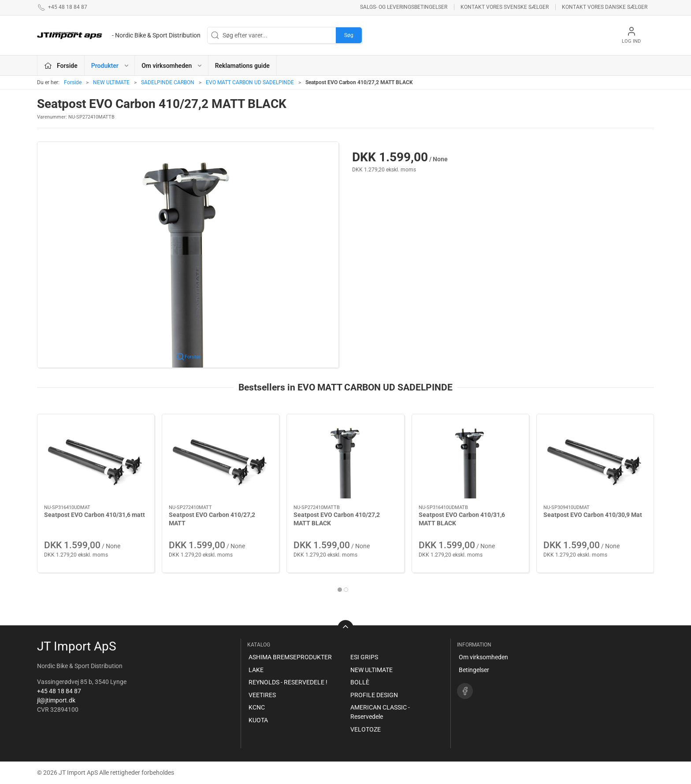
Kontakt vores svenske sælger (505, 7)
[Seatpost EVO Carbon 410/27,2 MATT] (221, 460)
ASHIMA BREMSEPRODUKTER (290, 657)
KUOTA (258, 720)
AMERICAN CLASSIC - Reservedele (380, 712)
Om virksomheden (483, 657)
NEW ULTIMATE (111, 82)
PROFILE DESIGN (374, 695)
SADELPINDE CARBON (168, 82)
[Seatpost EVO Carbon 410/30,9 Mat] (595, 460)
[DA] (119, 35)
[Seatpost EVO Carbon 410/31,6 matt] (96, 460)
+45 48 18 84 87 (59, 691)
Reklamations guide (242, 66)
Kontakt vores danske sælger (605, 7)
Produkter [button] (110, 66)
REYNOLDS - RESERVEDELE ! (288, 682)
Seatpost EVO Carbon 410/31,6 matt (95, 515)
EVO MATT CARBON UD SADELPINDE (250, 82)
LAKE (256, 670)
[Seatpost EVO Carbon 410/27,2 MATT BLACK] (345, 460)
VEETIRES (262, 695)
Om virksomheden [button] (172, 66)
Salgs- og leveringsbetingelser (404, 7)
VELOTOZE (366, 729)
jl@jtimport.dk (56, 700)
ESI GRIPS (364, 657)
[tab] (340, 590)
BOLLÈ (360, 682)
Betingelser (474, 670)
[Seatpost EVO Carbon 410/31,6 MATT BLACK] (470, 460)
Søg (349, 35)
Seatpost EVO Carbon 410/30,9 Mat (593, 515)
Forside (73, 82)
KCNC (257, 707)
